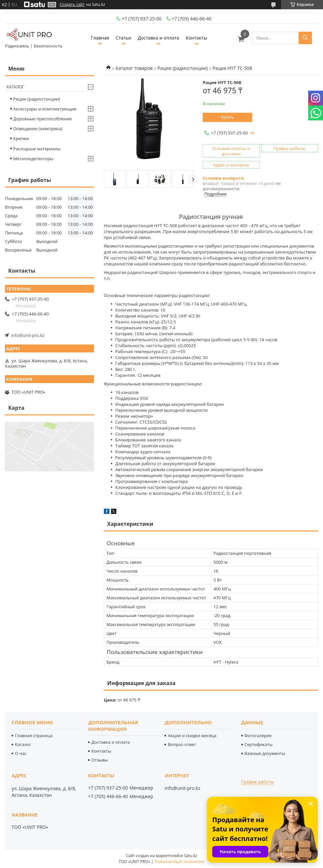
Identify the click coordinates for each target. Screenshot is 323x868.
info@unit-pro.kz (28, 335)
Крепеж (21, 138)
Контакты (197, 38)
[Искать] (305, 38)
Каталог (15, 87)
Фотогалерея (258, 735)
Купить (227, 117)
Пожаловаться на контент (179, 862)
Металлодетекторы (33, 159)
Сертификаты (259, 744)
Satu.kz (191, 856)
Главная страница (34, 735)
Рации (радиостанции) (183, 68)
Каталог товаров (134, 68)
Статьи (123, 38)
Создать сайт (72, 5)
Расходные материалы (37, 149)
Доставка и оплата (159, 38)
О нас (21, 753)
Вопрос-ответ (182, 744)
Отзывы (100, 760)
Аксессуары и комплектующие (45, 109)
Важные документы (265, 753)
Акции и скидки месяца (192, 735)
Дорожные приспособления (43, 119)
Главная (100, 38)
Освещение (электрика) (38, 129)
